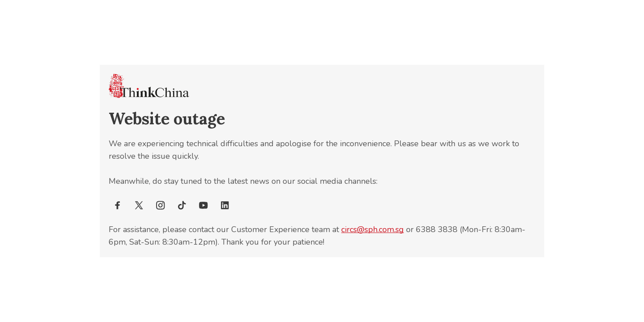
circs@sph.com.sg (373, 229)
